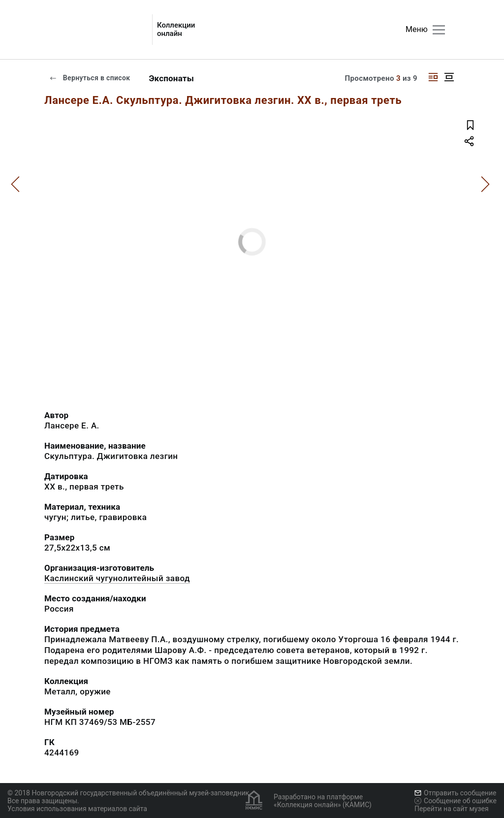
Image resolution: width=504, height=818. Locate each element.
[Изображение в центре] (449, 77)
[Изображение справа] (433, 77)
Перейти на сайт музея (452, 809)
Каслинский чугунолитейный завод (117, 578)
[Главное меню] (439, 30)
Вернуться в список (90, 78)
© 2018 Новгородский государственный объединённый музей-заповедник (128, 793)
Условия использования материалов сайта (77, 809)
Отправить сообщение (455, 793)
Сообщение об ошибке (456, 801)
